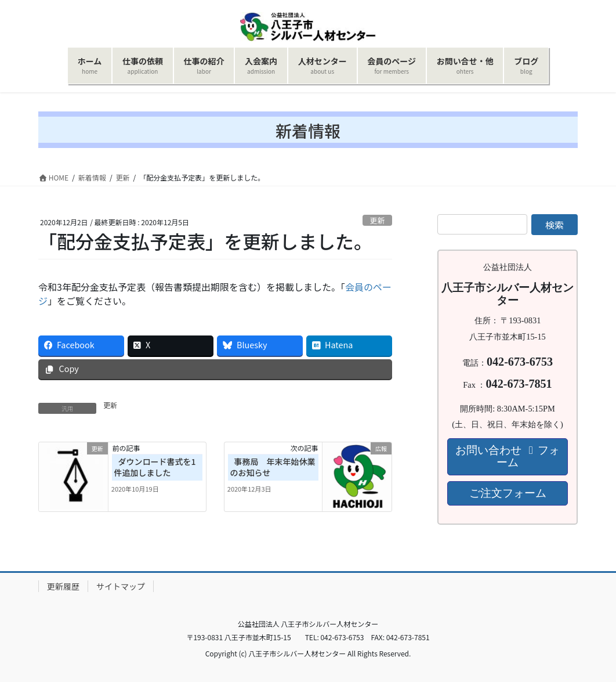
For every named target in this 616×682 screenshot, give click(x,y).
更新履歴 (63, 586)
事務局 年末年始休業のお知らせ (273, 467)
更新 (378, 220)
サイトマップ (121, 586)
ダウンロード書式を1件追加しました (155, 467)
